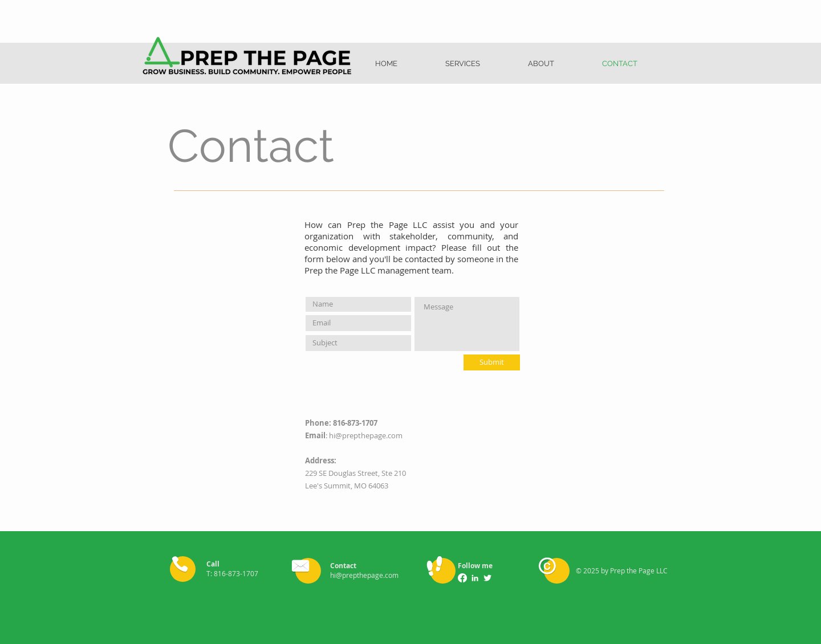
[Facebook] (462, 578)
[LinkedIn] (475, 578)
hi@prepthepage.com (366, 435)
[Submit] (492, 362)
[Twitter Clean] (487, 578)
